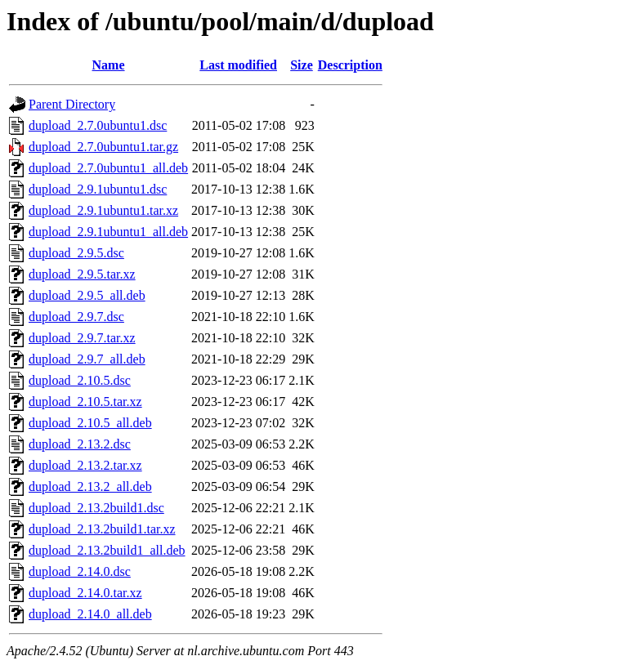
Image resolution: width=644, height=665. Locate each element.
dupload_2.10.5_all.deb (90, 423)
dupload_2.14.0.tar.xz (85, 593)
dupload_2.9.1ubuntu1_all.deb (108, 232)
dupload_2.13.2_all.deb (90, 486)
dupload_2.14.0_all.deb (90, 614)
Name (109, 65)
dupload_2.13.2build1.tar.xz (102, 529)
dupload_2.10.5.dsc (80, 380)
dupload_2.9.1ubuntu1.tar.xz (103, 210)
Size (302, 65)
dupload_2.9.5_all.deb (87, 295)
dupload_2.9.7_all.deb (87, 359)
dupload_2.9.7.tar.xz (82, 338)
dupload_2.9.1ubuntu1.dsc (98, 189)
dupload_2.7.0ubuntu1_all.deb (108, 168)
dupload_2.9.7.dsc (76, 317)
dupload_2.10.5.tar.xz (85, 402)
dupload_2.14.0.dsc (80, 571)
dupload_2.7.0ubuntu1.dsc (98, 125)
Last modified (238, 65)
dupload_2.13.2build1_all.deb (107, 550)
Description (350, 65)
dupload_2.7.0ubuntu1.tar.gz (103, 147)
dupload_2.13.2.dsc (80, 444)
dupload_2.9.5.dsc (76, 253)
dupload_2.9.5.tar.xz (82, 274)
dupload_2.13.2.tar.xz (85, 465)
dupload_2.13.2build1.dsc (96, 508)
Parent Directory (72, 104)
